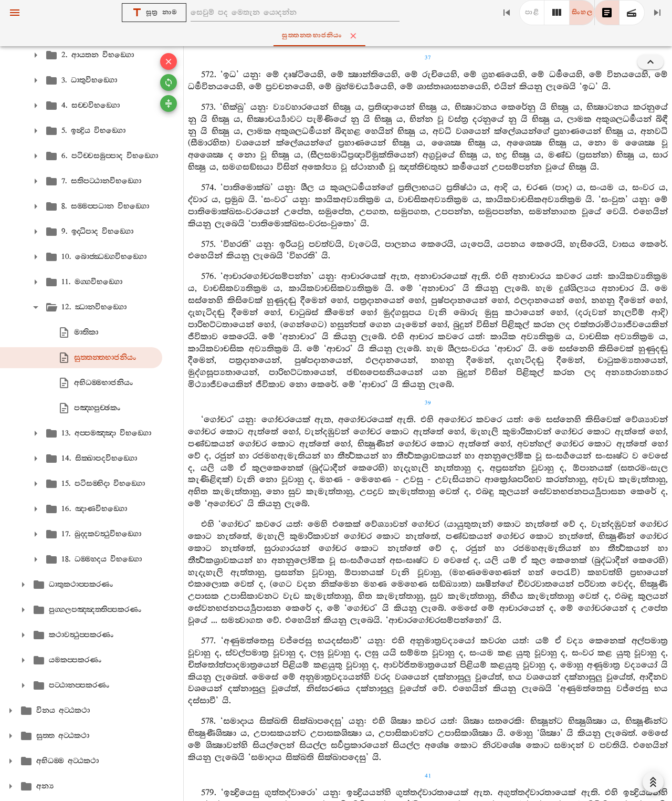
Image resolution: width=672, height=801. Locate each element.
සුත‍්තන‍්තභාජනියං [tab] (338, 36)
